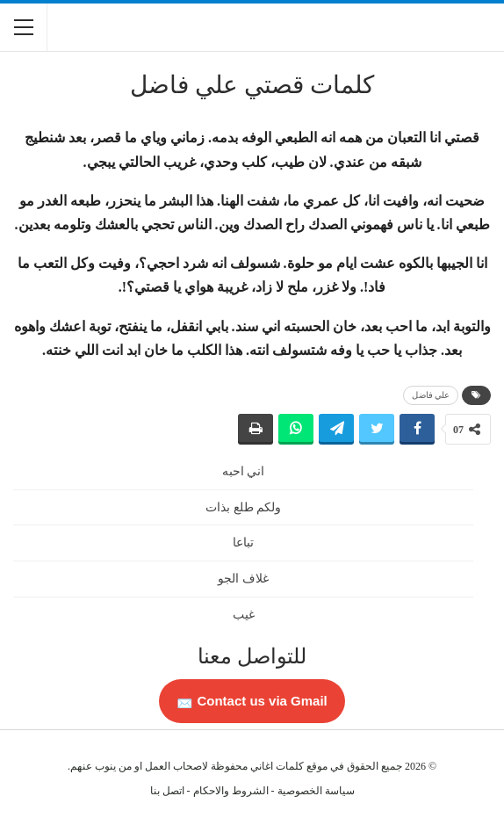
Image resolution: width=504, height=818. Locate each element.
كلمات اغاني (277, 766)
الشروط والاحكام (231, 791)
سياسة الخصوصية (316, 791)
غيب (244, 615)
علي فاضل (431, 395)
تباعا (243, 543)
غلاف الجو (243, 579)
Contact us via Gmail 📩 (252, 701)
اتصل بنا (167, 791)
